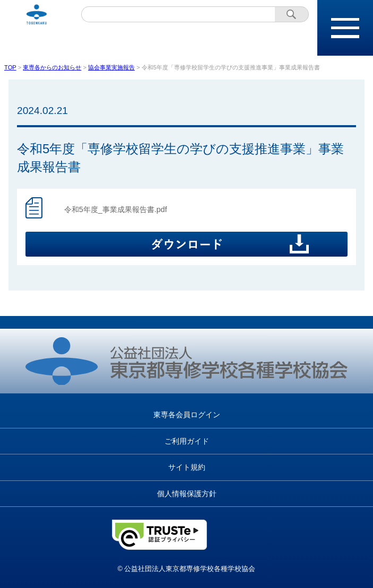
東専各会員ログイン (187, 415)
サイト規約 (187, 467)
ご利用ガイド (187, 441)
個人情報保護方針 (187, 494)
